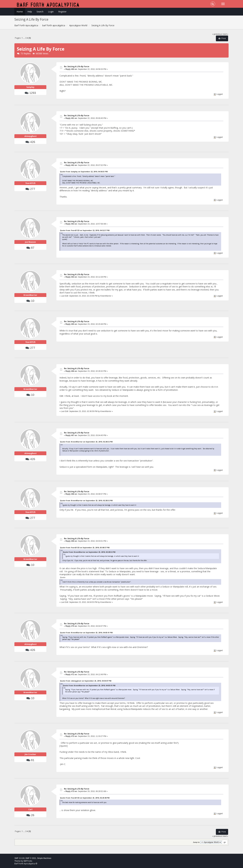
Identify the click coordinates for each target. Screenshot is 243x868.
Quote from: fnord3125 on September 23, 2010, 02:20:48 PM (85, 798)
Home (20, 12)
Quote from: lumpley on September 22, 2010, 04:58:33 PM (84, 172)
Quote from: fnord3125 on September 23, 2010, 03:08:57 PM (85, 548)
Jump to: (196, 842)
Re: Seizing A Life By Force (77, 66)
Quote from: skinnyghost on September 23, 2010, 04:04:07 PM (86, 681)
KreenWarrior (30, 295)
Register (62, 12)
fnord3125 (30, 183)
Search (40, 12)
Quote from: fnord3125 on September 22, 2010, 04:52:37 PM (85, 230)
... (24, 38)
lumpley (30, 87)
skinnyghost (30, 136)
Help (30, 12)
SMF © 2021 (31, 858)
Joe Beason (30, 242)
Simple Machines (44, 858)
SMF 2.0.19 (19, 858)
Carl (30, 809)
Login (51, 12)
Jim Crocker (30, 754)
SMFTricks (28, 861)
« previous (217, 34)
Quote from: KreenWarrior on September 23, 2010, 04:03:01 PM (86, 633)
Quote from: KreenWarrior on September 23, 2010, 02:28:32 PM (86, 442)
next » (225, 34)
